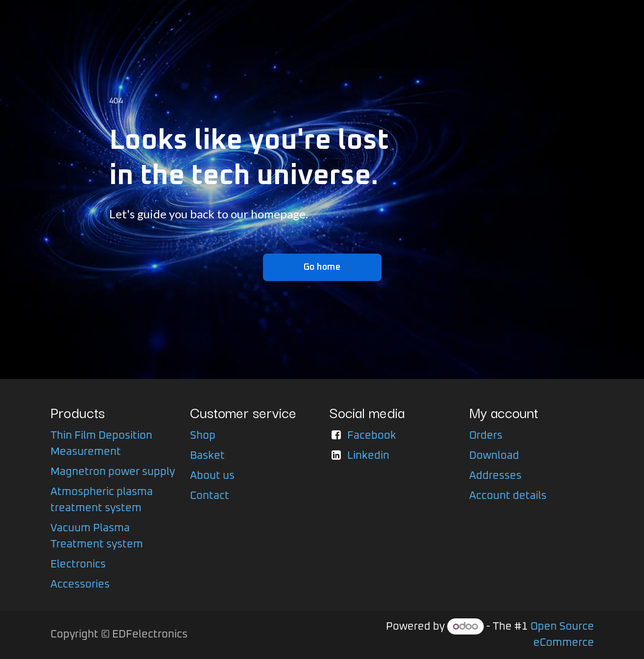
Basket (207, 456)
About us (212, 476)
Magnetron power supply (113, 472)
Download (494, 456)
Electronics (78, 565)
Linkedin (368, 456)
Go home (322, 267)
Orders (486, 436)
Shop (203, 436)
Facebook (372, 436)
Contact (210, 496)
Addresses (495, 476)
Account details (508, 496)
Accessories (80, 585)
